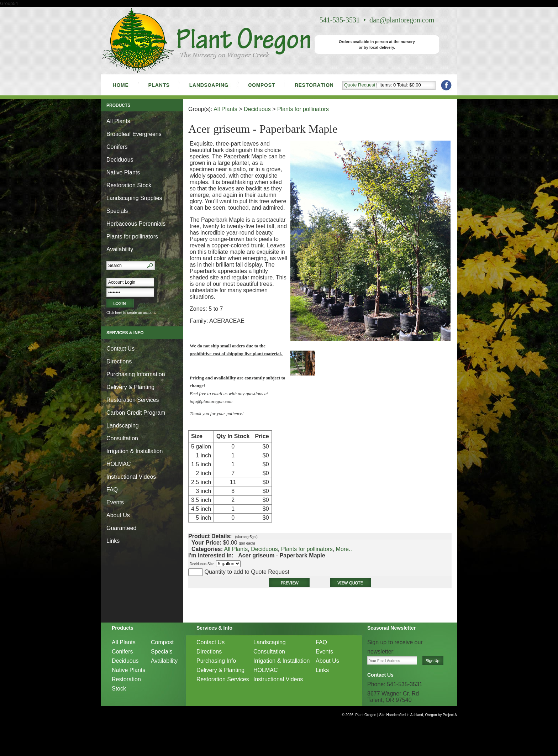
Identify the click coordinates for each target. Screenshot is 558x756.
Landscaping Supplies (134, 198)
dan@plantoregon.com (402, 20)
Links (113, 541)
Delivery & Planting (130, 387)
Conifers (117, 147)
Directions (119, 361)
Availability (120, 249)
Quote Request (360, 85)
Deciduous (120, 160)
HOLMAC (119, 464)
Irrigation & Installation (135, 451)
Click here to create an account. (131, 313)
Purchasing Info (216, 661)
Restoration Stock (129, 185)
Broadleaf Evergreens (134, 134)
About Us (118, 515)
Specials (117, 211)
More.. (344, 549)
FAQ (112, 490)
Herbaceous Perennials (136, 224)
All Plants (118, 121)
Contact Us (120, 349)
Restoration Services (133, 400)
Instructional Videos (131, 477)
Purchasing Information (136, 374)
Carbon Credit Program (136, 413)
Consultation (122, 438)
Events (115, 502)
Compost (162, 642)
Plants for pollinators (132, 237)
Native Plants (123, 172)
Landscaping (123, 426)
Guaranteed (122, 528)
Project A (449, 715)
